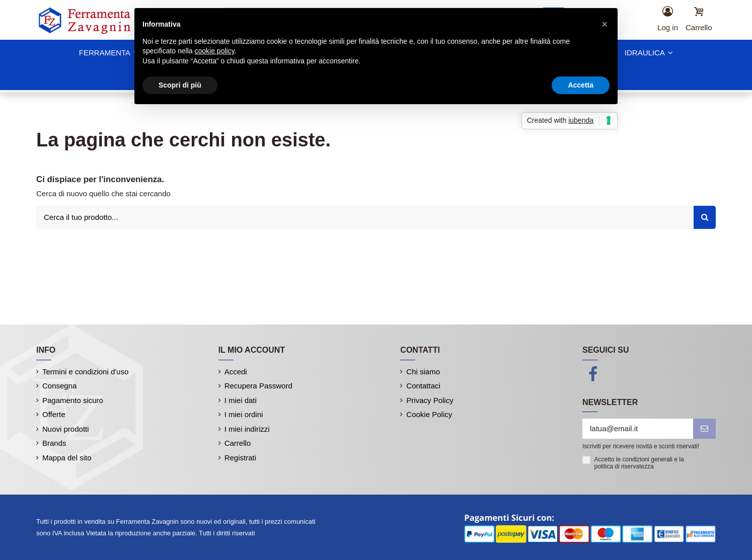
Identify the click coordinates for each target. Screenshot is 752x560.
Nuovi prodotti (66, 429)
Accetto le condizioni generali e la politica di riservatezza (639, 463)
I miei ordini (244, 414)
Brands (54, 443)
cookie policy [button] (215, 51)
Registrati (240, 458)
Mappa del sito (67, 458)
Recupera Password (258, 386)
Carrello (238, 443)
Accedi (236, 372)
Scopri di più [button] (180, 85)
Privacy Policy (430, 400)
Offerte (54, 414)
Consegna (59, 386)
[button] (605, 24)
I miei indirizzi (247, 429)
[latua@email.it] (638, 429)
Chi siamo (423, 372)
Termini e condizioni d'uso (85, 372)
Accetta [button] (581, 85)
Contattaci (423, 386)
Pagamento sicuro (73, 400)
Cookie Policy (429, 414)
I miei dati (241, 400)
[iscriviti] (704, 429)
